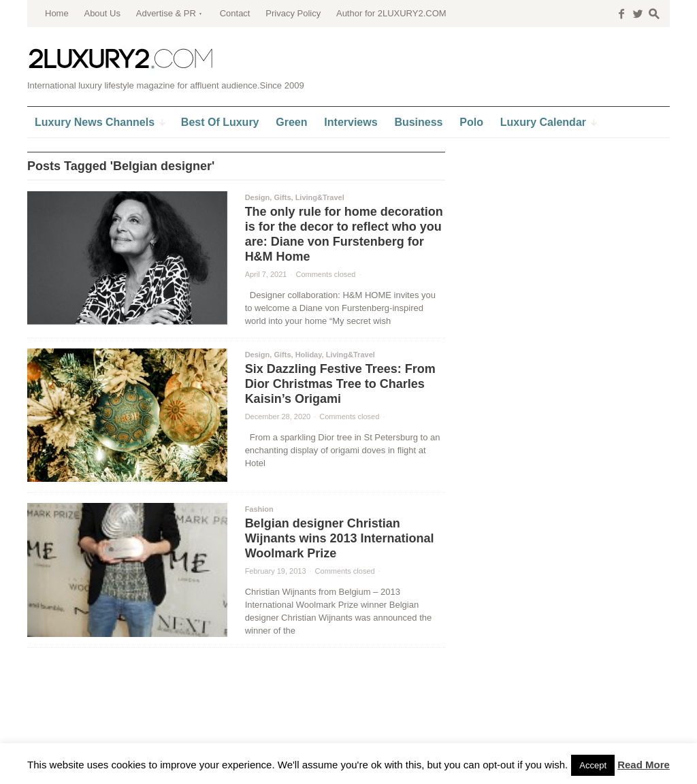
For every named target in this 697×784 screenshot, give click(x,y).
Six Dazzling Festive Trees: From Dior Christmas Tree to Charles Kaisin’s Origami (340, 384)
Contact (235, 13)
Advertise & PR (166, 13)
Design (258, 197)
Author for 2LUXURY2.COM (391, 13)
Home (57, 13)
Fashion (259, 509)
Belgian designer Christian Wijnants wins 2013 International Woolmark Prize (340, 538)
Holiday (309, 355)
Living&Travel (320, 197)
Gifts (282, 197)
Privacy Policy (293, 13)
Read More (644, 765)
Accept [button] (593, 765)
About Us (102, 13)
